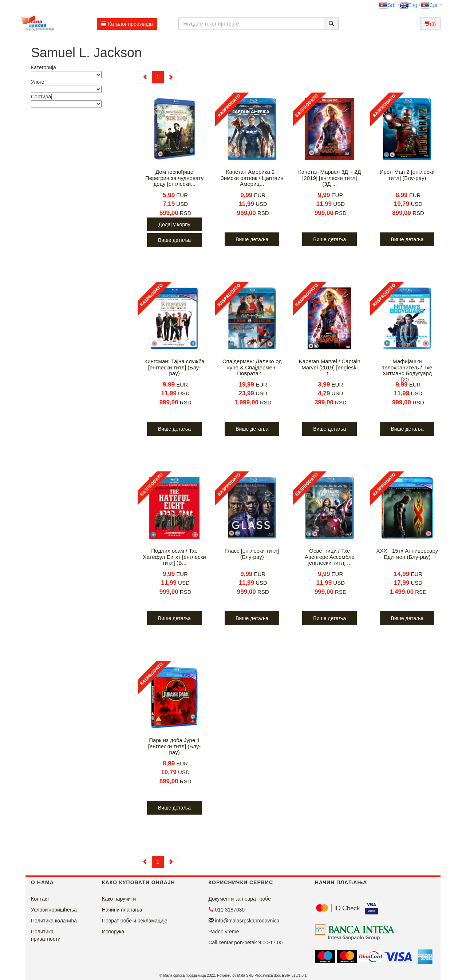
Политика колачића (54, 921)
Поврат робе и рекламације (135, 921)
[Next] (171, 77)
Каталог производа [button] (127, 24)
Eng (408, 5)
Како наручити (119, 899)
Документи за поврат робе (240, 899)
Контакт (40, 899)
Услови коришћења (54, 910)
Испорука (113, 932)
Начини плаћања (122, 910)
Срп (430, 5)
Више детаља (174, 240)
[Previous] (145, 77)
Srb (387, 5)
